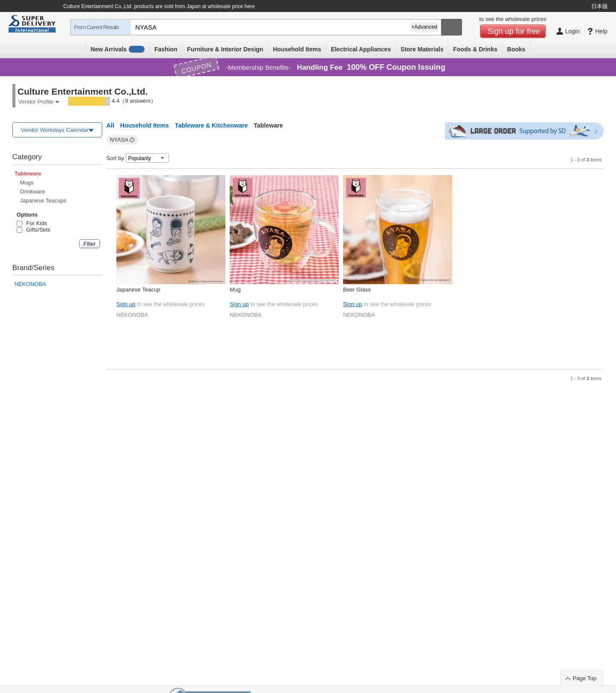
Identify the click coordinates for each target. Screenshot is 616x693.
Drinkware (33, 192)
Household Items (297, 49)
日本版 (600, 6)
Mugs (27, 183)
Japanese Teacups (43, 201)
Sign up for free (514, 31)
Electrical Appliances (361, 49)
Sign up (126, 304)
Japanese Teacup (138, 290)
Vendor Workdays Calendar (55, 130)
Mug (235, 290)
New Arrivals (118, 49)
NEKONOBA (30, 284)
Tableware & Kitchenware (211, 125)
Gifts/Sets (34, 230)
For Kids (32, 223)
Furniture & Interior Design (225, 49)
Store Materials (422, 49)
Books (516, 49)
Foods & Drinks (475, 49)
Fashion (166, 49)
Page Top (585, 678)
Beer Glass (357, 290)
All (110, 125)
